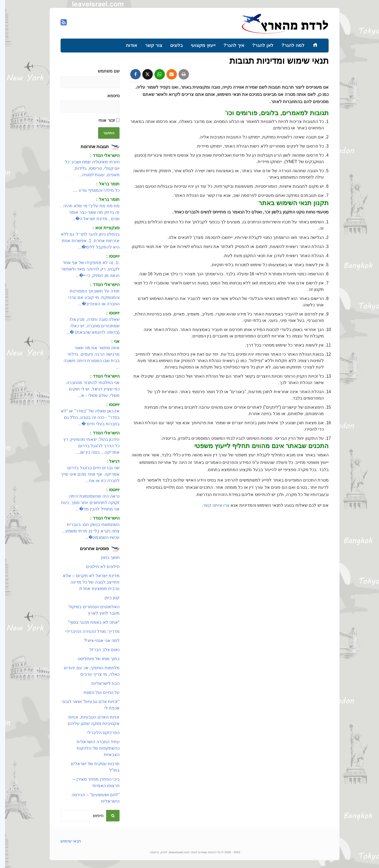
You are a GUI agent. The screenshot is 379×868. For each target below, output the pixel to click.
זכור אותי (104, 120)
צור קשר (148, 45)
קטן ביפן (107, 598)
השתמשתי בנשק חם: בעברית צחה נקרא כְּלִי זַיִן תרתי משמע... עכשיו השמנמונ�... (86, 531)
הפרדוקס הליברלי (98, 733)
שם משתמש (104, 71)
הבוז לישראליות (100, 683)
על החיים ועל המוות (96, 692)
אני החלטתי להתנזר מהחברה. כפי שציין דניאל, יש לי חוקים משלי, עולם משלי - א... (87, 389)
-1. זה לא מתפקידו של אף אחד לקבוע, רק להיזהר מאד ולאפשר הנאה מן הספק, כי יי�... (85, 269)
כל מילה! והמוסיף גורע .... (91, 190)
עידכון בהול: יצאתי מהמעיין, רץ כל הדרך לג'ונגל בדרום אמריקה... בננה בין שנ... (86, 446)
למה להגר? (288, 45)
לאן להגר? (258, 45)
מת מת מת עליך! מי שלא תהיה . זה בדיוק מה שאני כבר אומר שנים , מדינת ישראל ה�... (85, 212)
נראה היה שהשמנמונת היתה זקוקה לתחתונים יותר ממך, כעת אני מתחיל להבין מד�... (85, 503)
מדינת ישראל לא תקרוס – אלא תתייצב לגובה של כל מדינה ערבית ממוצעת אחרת (86, 582)
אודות (126, 45)
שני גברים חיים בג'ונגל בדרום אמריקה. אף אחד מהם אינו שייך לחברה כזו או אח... (85, 474)
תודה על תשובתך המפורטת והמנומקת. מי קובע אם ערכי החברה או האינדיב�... (89, 297)
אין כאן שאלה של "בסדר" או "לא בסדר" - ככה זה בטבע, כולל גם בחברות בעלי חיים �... (85, 417)
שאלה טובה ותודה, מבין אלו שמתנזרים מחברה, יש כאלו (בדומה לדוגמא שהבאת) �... (88, 326)
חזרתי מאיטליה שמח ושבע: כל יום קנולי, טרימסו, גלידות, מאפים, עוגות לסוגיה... (87, 168)
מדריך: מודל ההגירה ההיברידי (87, 631)
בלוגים (171, 45)
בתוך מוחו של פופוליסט (94, 659)
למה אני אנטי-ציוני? (97, 640)
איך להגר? (229, 45)
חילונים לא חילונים (98, 567)
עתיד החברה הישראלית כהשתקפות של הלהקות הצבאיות (93, 748)
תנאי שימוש (66, 841)
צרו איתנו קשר (211, 505)
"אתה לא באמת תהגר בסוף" (89, 622)
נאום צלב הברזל (99, 650)
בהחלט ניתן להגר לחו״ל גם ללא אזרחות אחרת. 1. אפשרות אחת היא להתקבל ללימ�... (85, 241)
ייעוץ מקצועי (198, 45)
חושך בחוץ (105, 557)
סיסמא (108, 96)
